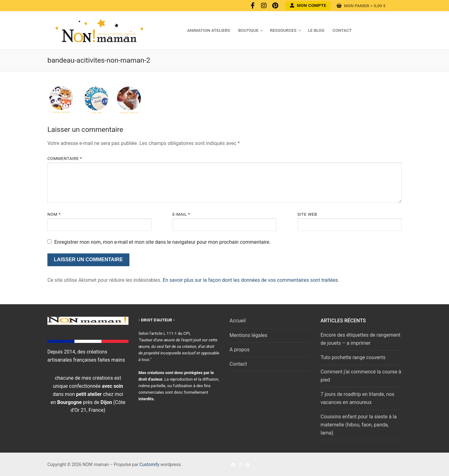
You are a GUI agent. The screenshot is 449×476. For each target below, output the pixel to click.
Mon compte (308, 5)
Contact (238, 364)
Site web (307, 214)
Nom (54, 214)
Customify (149, 464)
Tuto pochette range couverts (353, 357)
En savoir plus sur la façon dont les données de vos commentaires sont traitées (250, 280)
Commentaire (65, 158)
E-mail (181, 214)
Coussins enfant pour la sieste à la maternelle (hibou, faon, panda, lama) (359, 425)
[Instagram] (264, 6)
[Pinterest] (275, 6)
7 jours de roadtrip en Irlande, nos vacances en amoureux (357, 398)
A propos (239, 350)
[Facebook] (253, 6)
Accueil (238, 321)
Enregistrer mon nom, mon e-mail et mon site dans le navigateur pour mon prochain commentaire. (162, 242)
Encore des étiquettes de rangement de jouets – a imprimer (360, 339)
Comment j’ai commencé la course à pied (361, 376)
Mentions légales (248, 335)
